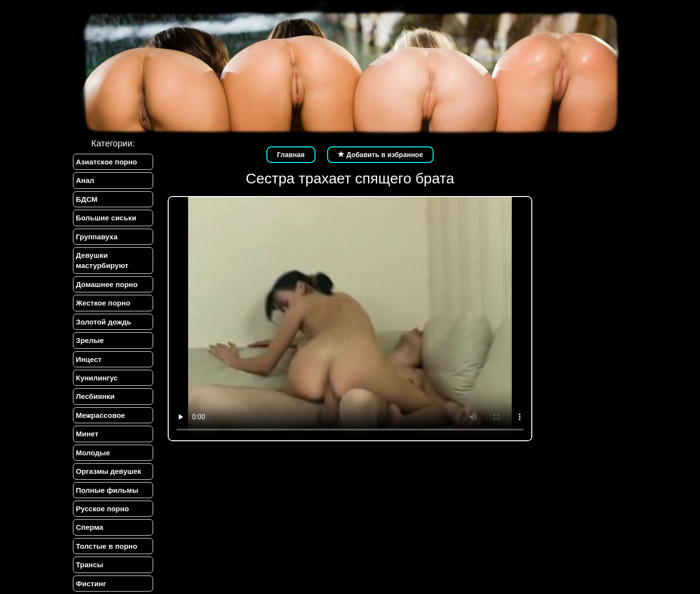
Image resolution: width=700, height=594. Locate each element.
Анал (85, 180)
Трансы (89, 565)
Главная (291, 155)
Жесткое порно (103, 303)
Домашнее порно (107, 284)
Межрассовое (100, 415)
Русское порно (102, 509)
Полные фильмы (107, 490)
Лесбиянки (95, 396)
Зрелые (90, 340)
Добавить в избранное (381, 155)
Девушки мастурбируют (102, 260)
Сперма (89, 527)
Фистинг (91, 584)
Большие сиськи (106, 218)
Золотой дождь (104, 322)
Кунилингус (97, 378)
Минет (87, 434)
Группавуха (97, 237)
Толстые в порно (106, 546)
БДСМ (87, 199)
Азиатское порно (106, 162)
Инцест (89, 359)
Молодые (93, 453)
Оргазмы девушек (108, 471)
